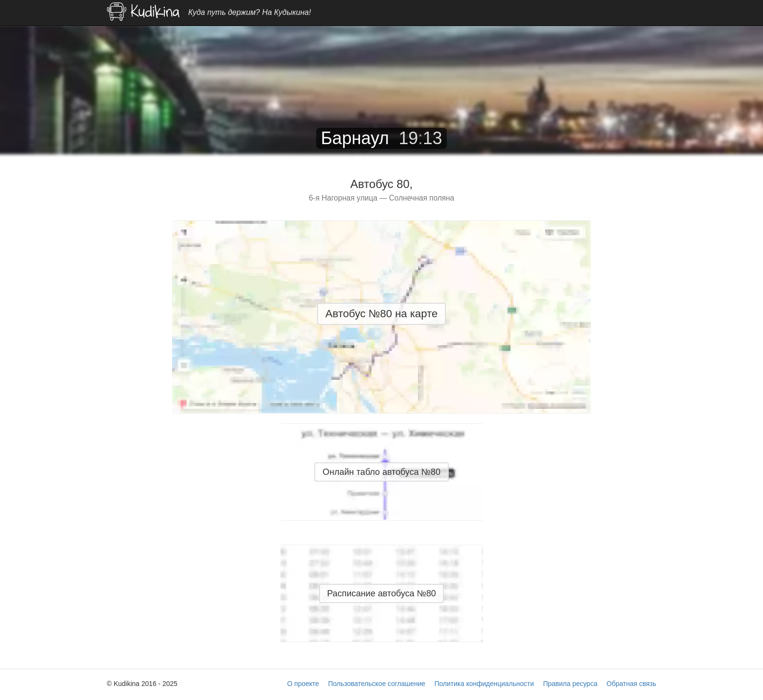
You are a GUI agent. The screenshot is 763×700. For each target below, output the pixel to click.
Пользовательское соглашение (377, 684)
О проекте (303, 684)
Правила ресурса (570, 684)
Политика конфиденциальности (484, 684)
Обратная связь (631, 684)
